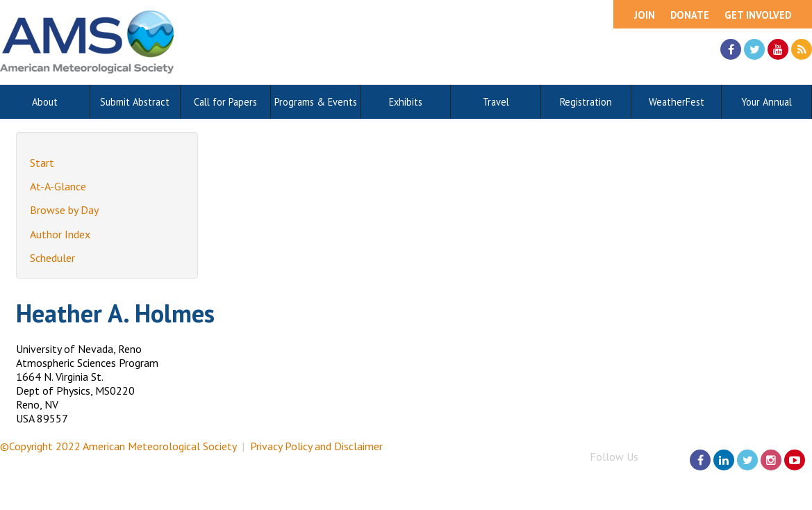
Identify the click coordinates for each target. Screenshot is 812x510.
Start (42, 163)
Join (645, 15)
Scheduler (52, 258)
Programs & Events (316, 102)
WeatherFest (677, 102)
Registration (586, 102)
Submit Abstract (135, 102)
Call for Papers (225, 102)
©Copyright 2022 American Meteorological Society (118, 446)
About (45, 102)
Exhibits (406, 102)
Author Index (60, 234)
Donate (690, 15)
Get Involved (758, 15)
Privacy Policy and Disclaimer (316, 446)
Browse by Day (64, 210)
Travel (496, 102)
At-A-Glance (58, 186)
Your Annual (767, 102)
